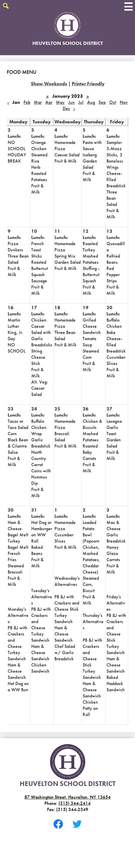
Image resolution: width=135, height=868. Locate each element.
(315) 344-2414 (75, 803)
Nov (124, 102)
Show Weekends (49, 84)
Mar (38, 102)
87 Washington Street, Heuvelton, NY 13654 (67, 797)
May (60, 102)
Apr (49, 102)
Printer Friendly (88, 84)
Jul (81, 102)
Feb (27, 102)
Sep (102, 102)
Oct (113, 102)
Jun (71, 102)
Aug (91, 102)
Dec (66, 108)
